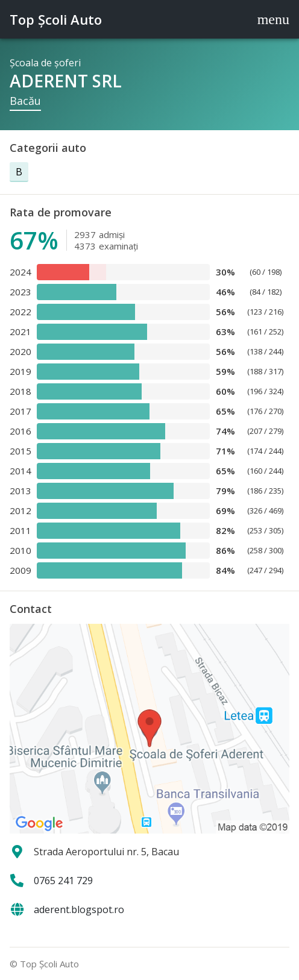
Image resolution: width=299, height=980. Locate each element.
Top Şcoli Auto (56, 19)
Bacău (25, 101)
